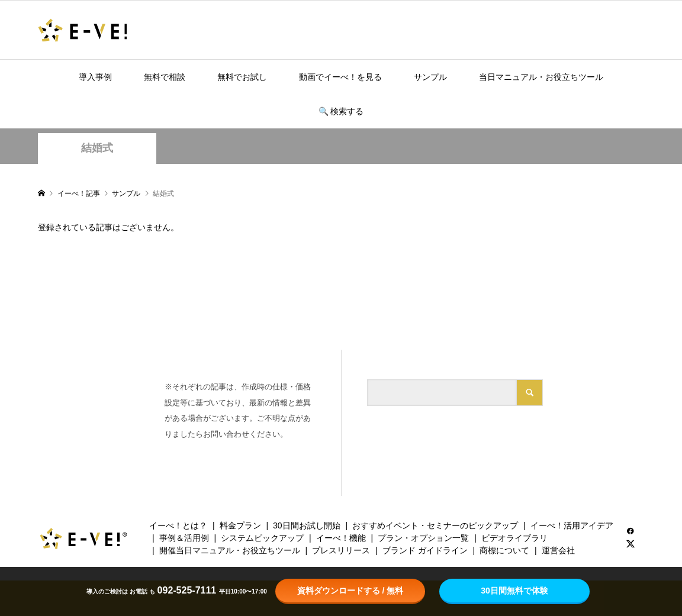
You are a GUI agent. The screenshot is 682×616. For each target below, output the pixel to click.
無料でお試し (242, 77)
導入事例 (95, 77)
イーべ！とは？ (178, 525)
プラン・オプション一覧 (423, 538)
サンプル (430, 77)
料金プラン (240, 525)
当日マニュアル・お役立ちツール (541, 77)
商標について (504, 550)
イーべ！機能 (341, 538)
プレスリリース (341, 550)
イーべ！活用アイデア (572, 525)
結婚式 (97, 148)
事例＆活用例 (184, 538)
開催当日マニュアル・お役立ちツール (230, 550)
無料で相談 (165, 77)
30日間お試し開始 (307, 525)
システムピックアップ (262, 538)
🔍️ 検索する (341, 111)
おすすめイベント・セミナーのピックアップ (435, 525)
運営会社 (558, 550)
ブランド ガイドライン (425, 550)
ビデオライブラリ (514, 538)
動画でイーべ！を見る (340, 77)
